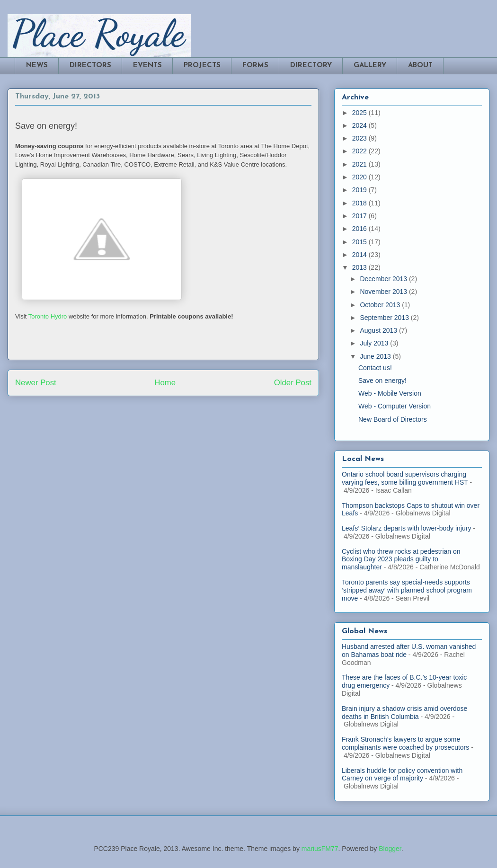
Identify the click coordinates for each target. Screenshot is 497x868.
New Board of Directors (393, 419)
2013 (360, 267)
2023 (360, 138)
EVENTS (147, 66)
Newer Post (36, 383)
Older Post (293, 383)
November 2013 (384, 292)
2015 (360, 242)
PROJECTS (202, 66)
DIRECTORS (90, 66)
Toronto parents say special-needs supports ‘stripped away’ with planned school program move (407, 590)
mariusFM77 (320, 849)
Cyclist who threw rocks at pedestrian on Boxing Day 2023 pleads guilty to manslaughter (401, 559)
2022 (360, 151)
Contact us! (375, 368)
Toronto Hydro (48, 316)
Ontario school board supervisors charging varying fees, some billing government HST (405, 478)
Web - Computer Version (395, 406)
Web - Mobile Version (390, 393)
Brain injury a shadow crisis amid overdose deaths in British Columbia (404, 713)
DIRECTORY (311, 66)
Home (165, 383)
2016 (360, 229)
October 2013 (381, 305)
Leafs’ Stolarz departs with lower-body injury (406, 528)
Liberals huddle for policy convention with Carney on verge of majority (402, 775)
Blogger (390, 849)
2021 (360, 164)
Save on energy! (382, 381)
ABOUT (420, 66)
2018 (360, 203)
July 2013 (375, 343)
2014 (360, 255)
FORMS (255, 66)
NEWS (37, 66)
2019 (360, 190)
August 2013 (379, 330)
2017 (360, 216)
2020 (360, 177)
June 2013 (376, 356)
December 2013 (384, 279)
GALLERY (370, 66)
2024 (360, 125)
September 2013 (385, 318)
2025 (360, 113)
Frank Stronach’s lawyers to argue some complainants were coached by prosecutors (405, 743)
